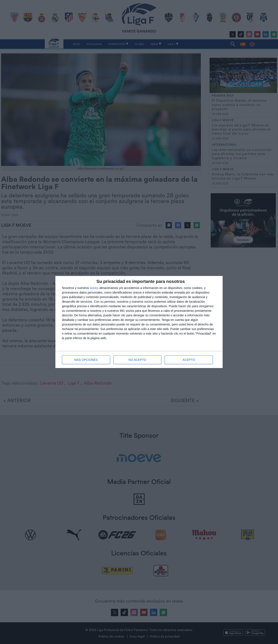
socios (94, 288)
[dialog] (139, 322)
